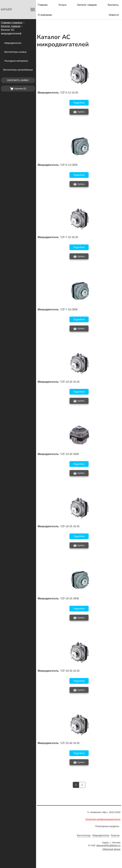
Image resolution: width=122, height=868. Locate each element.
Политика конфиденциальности (103, 819)
